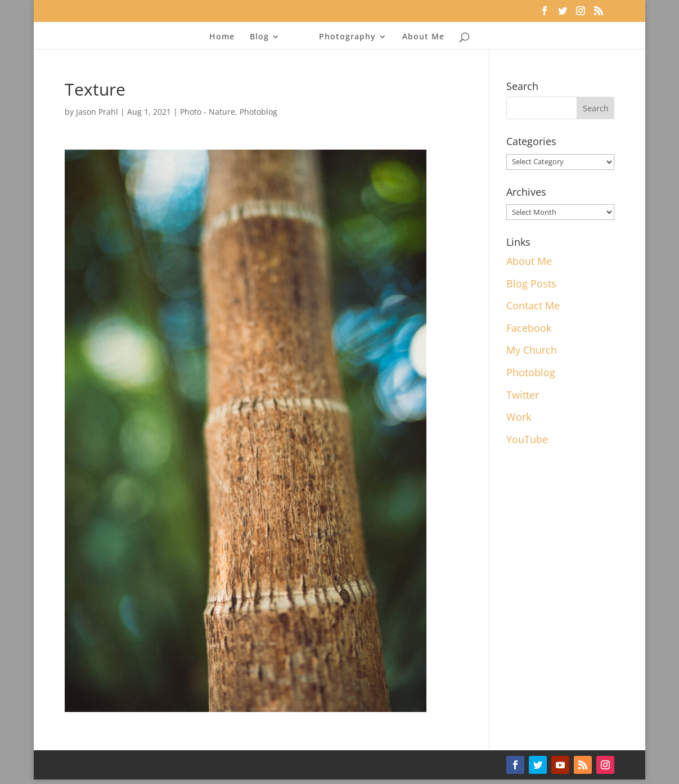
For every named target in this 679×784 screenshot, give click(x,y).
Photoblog (258, 112)
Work (519, 417)
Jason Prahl (97, 112)
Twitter (523, 395)
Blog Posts (531, 283)
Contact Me (533, 305)
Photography (347, 37)
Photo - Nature (208, 112)
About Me (423, 37)
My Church (532, 350)
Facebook (529, 328)
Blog (259, 37)
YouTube (527, 439)
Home (222, 37)
